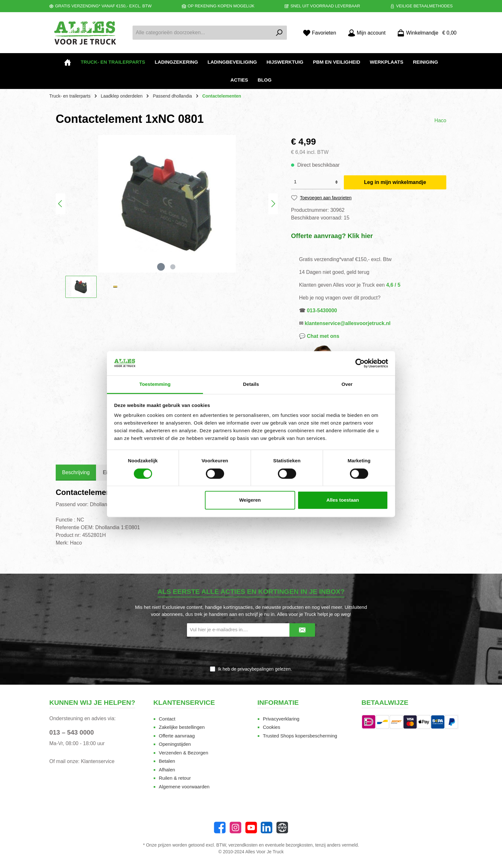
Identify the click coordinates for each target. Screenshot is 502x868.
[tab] (76, 473)
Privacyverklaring (281, 719)
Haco (440, 120)
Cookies (271, 727)
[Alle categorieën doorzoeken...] (202, 33)
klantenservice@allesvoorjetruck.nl (347, 323)
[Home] (68, 62)
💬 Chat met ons (319, 336)
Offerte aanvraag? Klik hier (332, 236)
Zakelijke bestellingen (182, 727)
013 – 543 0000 (72, 732)
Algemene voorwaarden (184, 787)
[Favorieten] (320, 33)
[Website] (282, 828)
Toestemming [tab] (155, 384)
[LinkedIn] (267, 828)
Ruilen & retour (175, 778)
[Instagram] (235, 828)
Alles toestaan (343, 500)
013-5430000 (322, 311)
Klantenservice (98, 761)
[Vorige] (61, 204)
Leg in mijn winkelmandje (395, 182)
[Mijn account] (367, 33)
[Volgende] (273, 204)
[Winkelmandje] (425, 33)
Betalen (167, 761)
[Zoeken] (279, 33)
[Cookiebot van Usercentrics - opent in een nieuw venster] (360, 363)
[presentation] (251, 652)
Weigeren (250, 500)
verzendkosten (243, 845)
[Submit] (302, 630)
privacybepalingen (256, 669)
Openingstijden (175, 744)
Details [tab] (251, 384)
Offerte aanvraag (177, 736)
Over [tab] (347, 384)
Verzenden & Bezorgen (183, 753)
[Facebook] (220, 828)
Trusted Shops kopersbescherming (300, 736)
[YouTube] (251, 828)
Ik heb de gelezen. (255, 669)
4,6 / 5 (393, 285)
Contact (167, 719)
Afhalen (167, 770)
